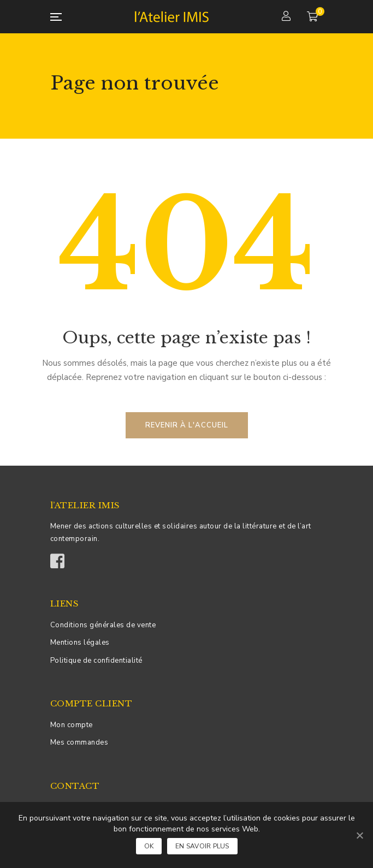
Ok (149, 846)
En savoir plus (202, 846)
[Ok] (359, 835)
